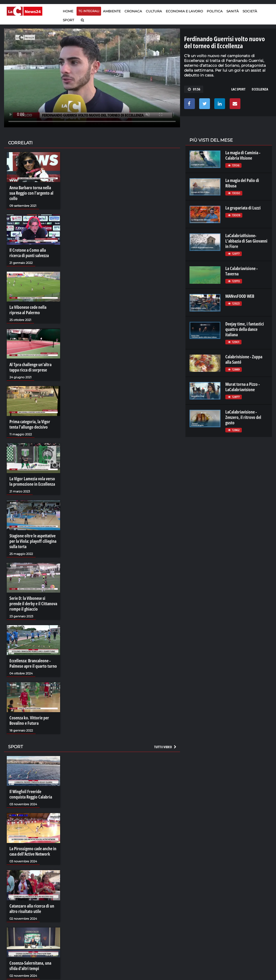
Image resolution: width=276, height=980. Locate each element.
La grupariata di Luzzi (243, 208)
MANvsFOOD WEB (240, 296)
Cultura (154, 11)
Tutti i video (165, 747)
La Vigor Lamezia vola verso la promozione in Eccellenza (32, 481)
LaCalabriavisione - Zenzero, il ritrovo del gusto (243, 417)
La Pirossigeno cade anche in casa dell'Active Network (33, 851)
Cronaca (133, 11)
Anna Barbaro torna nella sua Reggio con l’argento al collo (31, 193)
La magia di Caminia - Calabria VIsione (243, 155)
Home (68, 11)
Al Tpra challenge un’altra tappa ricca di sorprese (30, 367)
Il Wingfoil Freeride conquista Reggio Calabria (31, 794)
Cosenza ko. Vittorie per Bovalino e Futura (29, 720)
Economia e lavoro (184, 11)
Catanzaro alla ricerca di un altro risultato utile (32, 909)
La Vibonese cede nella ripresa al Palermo (28, 310)
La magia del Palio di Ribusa (242, 183)
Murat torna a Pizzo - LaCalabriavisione (243, 387)
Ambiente (112, 11)
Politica (215, 11)
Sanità (233, 11)
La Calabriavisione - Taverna (241, 271)
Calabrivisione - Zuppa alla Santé (244, 359)
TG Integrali (89, 11)
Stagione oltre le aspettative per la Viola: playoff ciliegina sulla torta (33, 541)
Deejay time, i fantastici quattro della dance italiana (245, 329)
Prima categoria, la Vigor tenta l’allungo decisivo (30, 424)
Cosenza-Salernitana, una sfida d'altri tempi (30, 966)
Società (250, 11)
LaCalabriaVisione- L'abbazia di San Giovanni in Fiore (246, 241)
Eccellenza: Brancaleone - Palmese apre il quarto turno (33, 663)
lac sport (238, 89)
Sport (68, 20)
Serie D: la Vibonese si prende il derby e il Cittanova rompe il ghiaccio (33, 604)
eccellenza (260, 89)
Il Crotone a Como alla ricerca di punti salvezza (29, 253)
